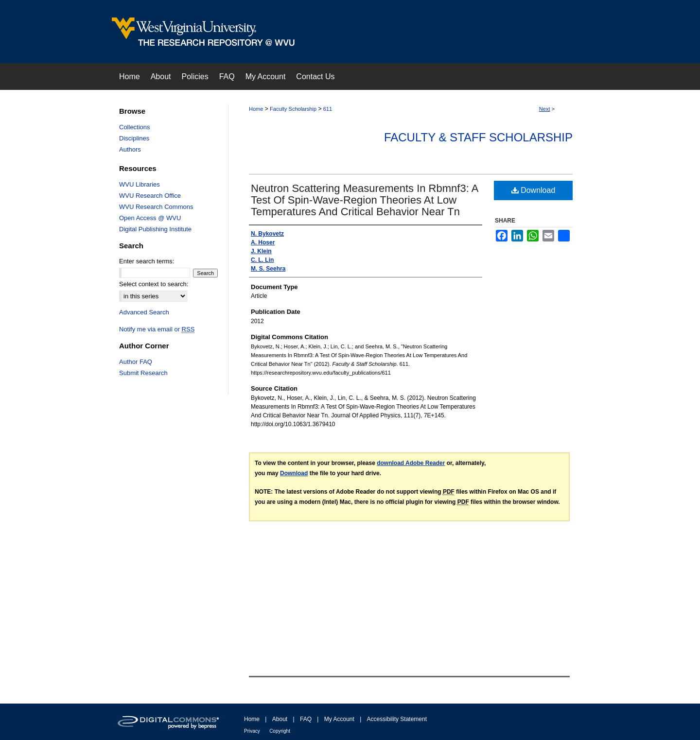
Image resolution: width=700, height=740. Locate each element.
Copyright (280, 731)
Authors (130, 149)
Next (545, 109)
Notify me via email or (157, 329)
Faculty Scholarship (293, 109)
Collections (135, 127)
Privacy (252, 731)
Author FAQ (136, 362)
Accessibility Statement (397, 719)
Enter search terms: (147, 261)
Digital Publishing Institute (155, 229)
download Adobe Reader (411, 463)
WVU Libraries (140, 184)
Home (256, 109)
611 (328, 109)
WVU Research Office (150, 196)
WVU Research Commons (156, 207)
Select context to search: (154, 284)
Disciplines (134, 138)
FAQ (306, 719)
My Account (339, 719)
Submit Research (143, 373)
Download (534, 190)
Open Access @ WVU (150, 218)
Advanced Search (144, 312)
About (280, 719)
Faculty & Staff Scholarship (478, 137)
